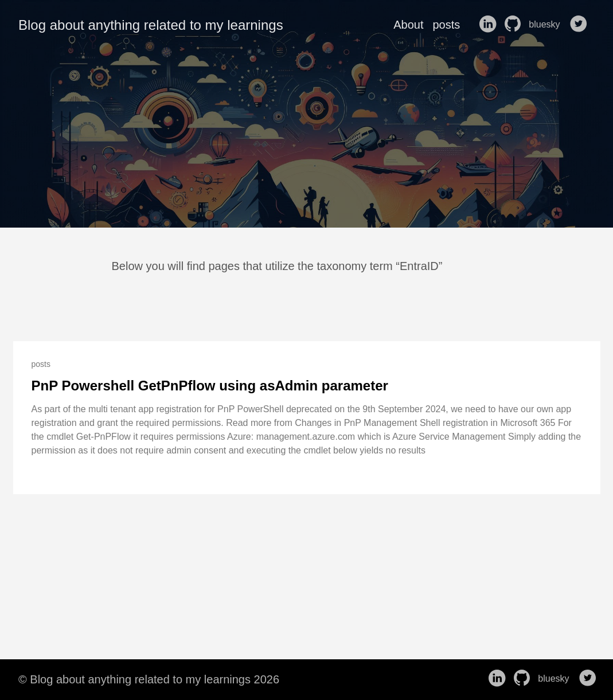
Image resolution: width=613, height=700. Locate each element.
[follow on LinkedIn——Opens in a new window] (490, 25)
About (408, 25)
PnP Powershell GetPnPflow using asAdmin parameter (210, 386)
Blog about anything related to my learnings (151, 25)
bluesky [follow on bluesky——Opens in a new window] (548, 25)
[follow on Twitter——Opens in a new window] (581, 25)
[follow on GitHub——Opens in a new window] (515, 25)
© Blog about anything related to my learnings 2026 (149, 679)
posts (446, 25)
